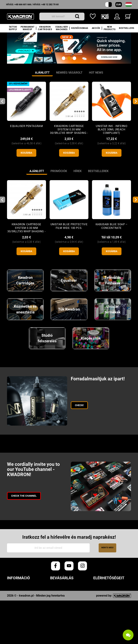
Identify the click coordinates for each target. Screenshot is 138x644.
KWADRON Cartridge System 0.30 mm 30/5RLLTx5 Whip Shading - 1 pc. (69, 131)
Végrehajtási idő (63, 593)
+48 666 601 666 (23, 4)
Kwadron (14, 619)
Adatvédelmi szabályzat (26, 593)
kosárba (26, 153)
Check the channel (24, 496)
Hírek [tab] (78, 171)
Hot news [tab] (96, 73)
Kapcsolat (15, 625)
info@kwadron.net (108, 627)
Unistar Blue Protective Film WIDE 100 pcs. (69, 226)
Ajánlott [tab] (42, 73)
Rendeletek (16, 587)
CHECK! (79, 405)
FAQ (53, 618)
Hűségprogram (19, 609)
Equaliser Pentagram (26, 126)
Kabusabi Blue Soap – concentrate (112, 226)
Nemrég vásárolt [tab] (69, 73)
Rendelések (59, 587)
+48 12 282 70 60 (50, 4)
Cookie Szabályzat (21, 598)
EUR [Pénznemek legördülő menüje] (119, 5)
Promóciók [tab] (59, 171)
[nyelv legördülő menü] (129, 5)
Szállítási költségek (66, 598)
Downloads (16, 614)
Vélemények (16, 603)
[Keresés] (62, 17)
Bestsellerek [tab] (98, 171)
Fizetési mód (60, 603)
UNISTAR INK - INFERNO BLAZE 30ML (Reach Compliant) (111, 129)
